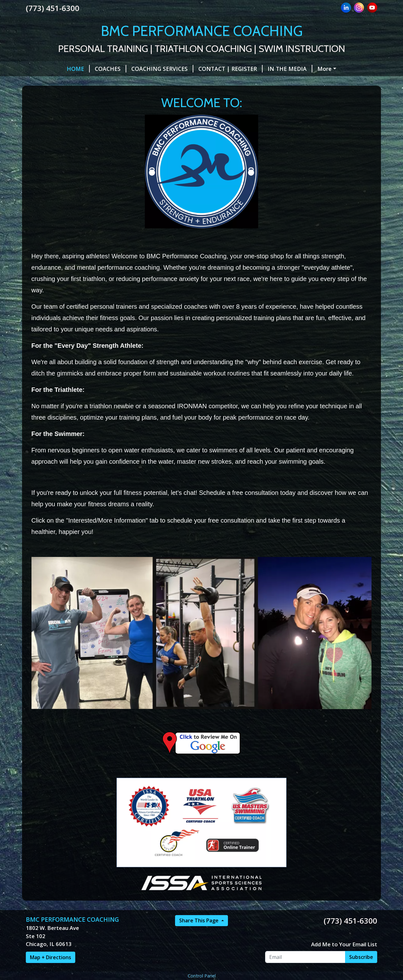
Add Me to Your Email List (344, 944)
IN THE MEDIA (290, 69)
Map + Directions (51, 957)
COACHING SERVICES (162, 69)
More (324, 69)
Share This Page (199, 920)
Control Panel (202, 976)
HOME (78, 69)
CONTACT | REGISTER (230, 69)
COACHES (111, 69)
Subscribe (361, 957)
